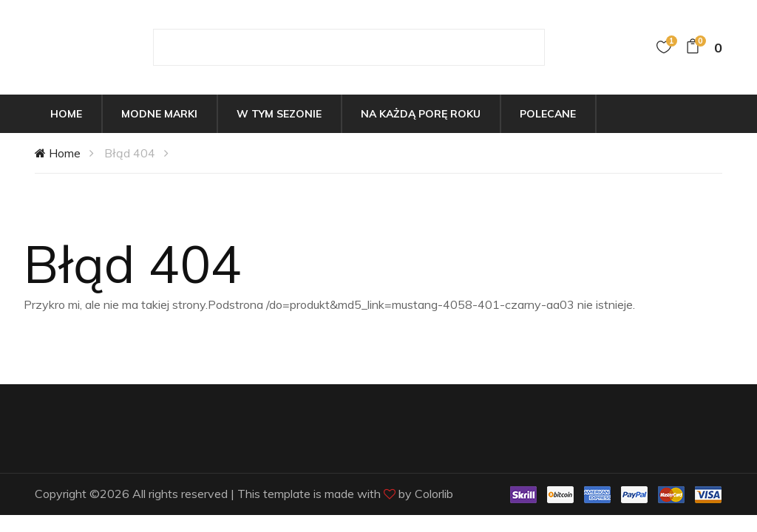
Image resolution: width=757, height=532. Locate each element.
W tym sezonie (279, 114)
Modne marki (159, 114)
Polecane (548, 114)
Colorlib (434, 494)
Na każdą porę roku (421, 114)
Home (66, 114)
